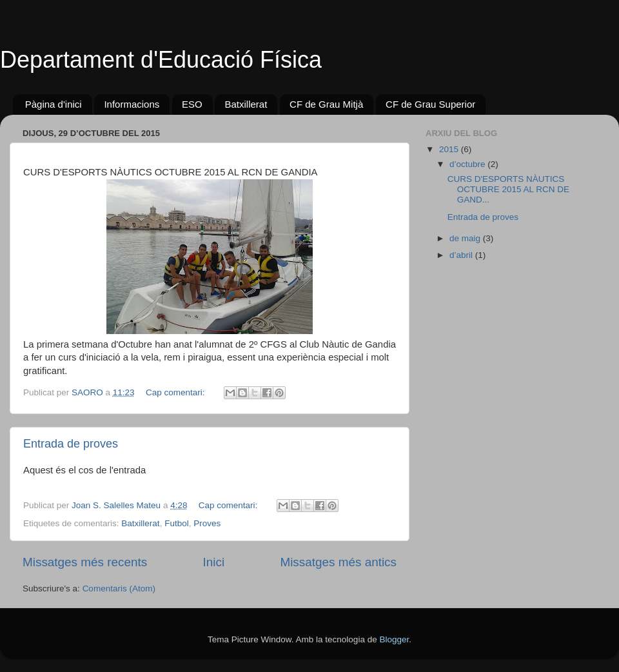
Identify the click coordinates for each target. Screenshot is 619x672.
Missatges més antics (338, 562)
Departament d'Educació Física (161, 60)
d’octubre (468, 164)
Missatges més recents (85, 562)
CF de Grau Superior (430, 104)
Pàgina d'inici (54, 104)
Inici (214, 562)
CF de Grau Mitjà (326, 104)
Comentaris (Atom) (119, 588)
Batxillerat (246, 104)
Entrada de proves (71, 444)
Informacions (132, 104)
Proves (207, 523)
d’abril (462, 255)
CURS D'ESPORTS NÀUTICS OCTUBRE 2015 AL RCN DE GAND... (508, 189)
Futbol (177, 523)
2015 (450, 149)
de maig (466, 238)
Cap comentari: (176, 392)
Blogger (394, 639)
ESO (192, 104)
